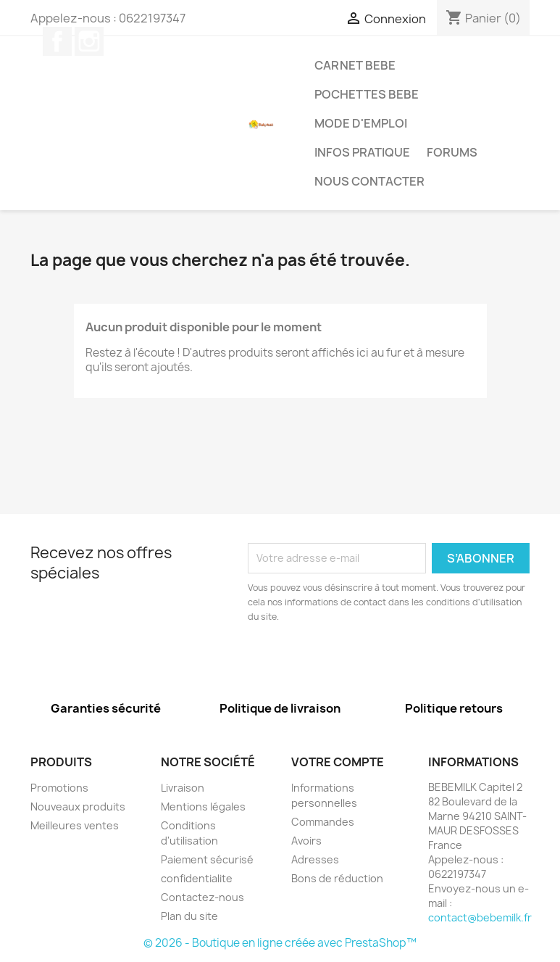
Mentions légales (203, 806)
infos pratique (362, 152)
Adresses (315, 859)
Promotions (59, 788)
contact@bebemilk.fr (480, 917)
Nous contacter (369, 181)
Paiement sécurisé (207, 859)
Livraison (183, 788)
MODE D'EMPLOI (361, 123)
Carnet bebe (355, 65)
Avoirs (306, 841)
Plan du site (189, 916)
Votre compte (338, 762)
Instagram (89, 41)
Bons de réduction (337, 878)
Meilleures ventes (75, 825)
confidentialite (197, 878)
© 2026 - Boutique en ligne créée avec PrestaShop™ (280, 943)
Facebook (57, 41)
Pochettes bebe (367, 94)
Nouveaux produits (78, 806)
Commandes (323, 822)
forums (452, 152)
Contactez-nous (202, 897)
